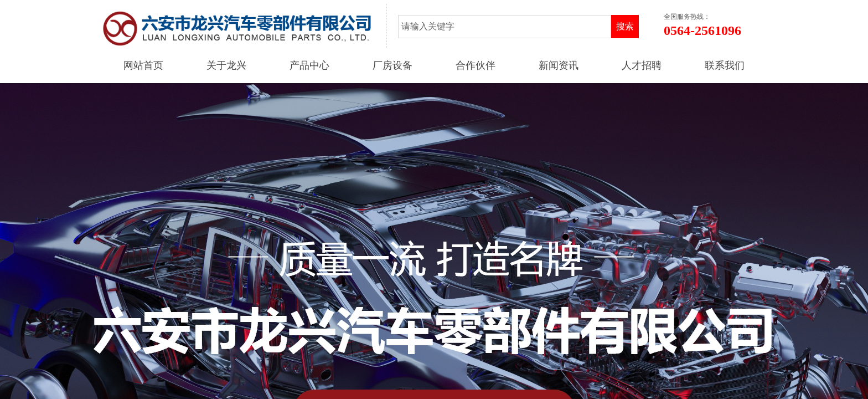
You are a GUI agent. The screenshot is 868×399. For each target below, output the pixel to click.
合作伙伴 (476, 65)
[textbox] (505, 27)
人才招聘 (642, 65)
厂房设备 (392, 65)
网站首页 (143, 65)
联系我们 (725, 65)
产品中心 (309, 65)
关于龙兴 (226, 65)
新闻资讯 (559, 65)
